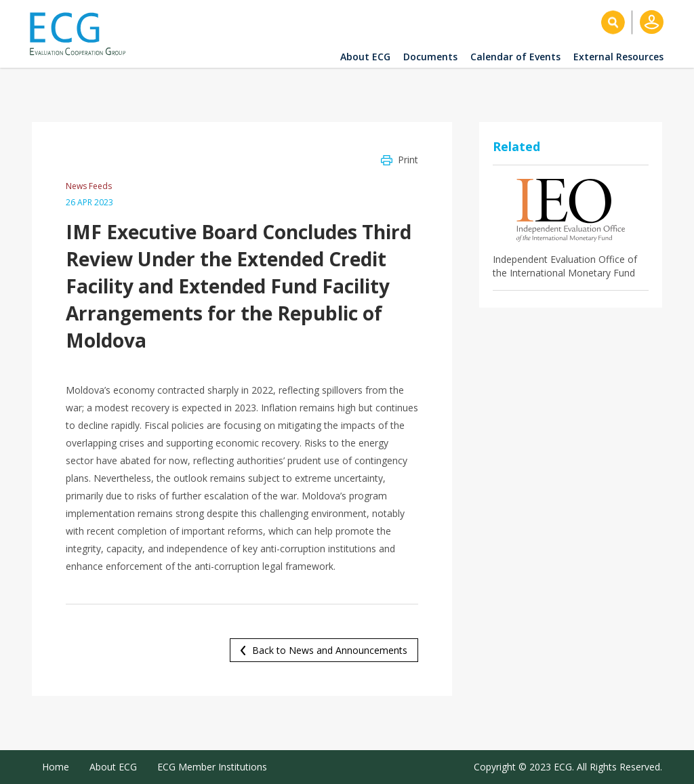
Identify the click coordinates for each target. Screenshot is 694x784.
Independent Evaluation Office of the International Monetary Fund (565, 266)
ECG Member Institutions (212, 767)
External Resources (618, 57)
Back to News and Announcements (330, 650)
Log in (652, 22)
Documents (430, 57)
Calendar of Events (515, 57)
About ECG (365, 57)
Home (56, 767)
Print (408, 160)
